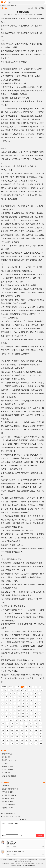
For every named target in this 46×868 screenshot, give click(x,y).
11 (17, 690)
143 (3, 737)
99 (7, 720)
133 (41, 730)
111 (22, 723)
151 (41, 737)
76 (35, 710)
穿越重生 (42, 8)
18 (3, 693)
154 (12, 740)
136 (12, 733)
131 (31, 730)
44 (27, 700)
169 (41, 743)
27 (39, 693)
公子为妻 (5, 763)
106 (39, 720)
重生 (35, 15)
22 (19, 693)
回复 (43, 846)
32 (19, 697)
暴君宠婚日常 (6, 757)
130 (26, 730)
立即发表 (40, 835)
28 (3, 697)
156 (22, 740)
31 (15, 697)
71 (15, 710)
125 (3, 730)
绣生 (9, 15)
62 (19, 707)
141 (36, 733)
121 (26, 727)
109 (12, 723)
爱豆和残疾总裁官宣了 (9, 798)
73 (23, 710)
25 (31, 693)
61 (15, 707)
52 (19, 703)
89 (7, 717)
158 (31, 740)
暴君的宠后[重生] (7, 802)
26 (35, 693)
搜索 (44, 2)
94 (27, 717)
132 (36, 730)
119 (17, 727)
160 (41, 740)
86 (35, 713)
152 (3, 740)
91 (15, 717)
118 (12, 727)
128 (17, 730)
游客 (8, 846)
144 (8, 737)
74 (27, 710)
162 (8, 743)
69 (7, 710)
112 (26, 723)
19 (7, 693)
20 (11, 693)
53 (23, 703)
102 (20, 720)
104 (30, 720)
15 (33, 690)
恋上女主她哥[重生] (8, 770)
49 (7, 703)
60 (11, 707)
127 (12, 730)
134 (3, 733)
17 (42, 690)
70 (11, 710)
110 (17, 723)
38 (3, 700)
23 (23, 693)
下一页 (17, 687)
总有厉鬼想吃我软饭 (8, 805)
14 (29, 690)
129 (22, 730)
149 (31, 737)
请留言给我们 (21, 861)
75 (31, 710)
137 (17, 733)
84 (27, 713)
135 (8, 733)
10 (13, 690)
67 (39, 707)
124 (41, 727)
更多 (44, 783)
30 (11, 697)
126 (8, 730)
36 (35, 697)
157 (26, 740)
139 (26, 733)
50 (11, 703)
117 (7, 727)
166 (26, 743)
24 (27, 693)
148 (26, 737)
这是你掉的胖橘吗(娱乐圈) (10, 789)
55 (31, 703)
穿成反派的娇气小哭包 (9, 776)
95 (31, 717)
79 (7, 713)
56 (35, 703)
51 (15, 703)
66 (35, 707)
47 (39, 700)
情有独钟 (39, 15)
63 (23, 707)
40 (11, 700)
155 (17, 740)
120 (22, 727)
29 (7, 697)
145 (12, 737)
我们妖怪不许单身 (8, 808)
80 (11, 713)
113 (31, 723)
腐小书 (37, 8)
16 (38, 690)
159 (36, 740)
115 (40, 723)
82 (19, 713)
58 (3, 707)
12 (21, 690)
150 (36, 737)
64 (27, 707)
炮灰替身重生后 (7, 754)
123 (36, 727)
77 (39, 710)
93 (23, 717)
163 (12, 743)
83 (23, 713)
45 (31, 700)
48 (3, 703)
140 (31, 733)
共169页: (4, 687)
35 (31, 697)
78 (3, 713)
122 (31, 727)
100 (11, 720)
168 (36, 743)
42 (19, 700)
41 (15, 700)
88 (3, 717)
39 (7, 700)
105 (35, 720)
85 (31, 713)
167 (31, 743)
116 (3, 727)
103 (25, 720)
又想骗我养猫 (6, 786)
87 (39, 713)
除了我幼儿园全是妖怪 (9, 795)
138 (22, 733)
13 (25, 690)
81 (15, 713)
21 (15, 693)
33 (23, 697)
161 (3, 743)
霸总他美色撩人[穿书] (9, 760)
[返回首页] (23, 819)
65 (31, 707)
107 (3, 723)
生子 (29, 15)
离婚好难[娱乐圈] (7, 766)
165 (22, 743)
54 (27, 703)
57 (39, 703)
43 (23, 700)
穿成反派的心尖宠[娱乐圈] (13, 816)
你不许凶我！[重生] (8, 792)
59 (7, 707)
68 (3, 710)
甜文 (32, 15)
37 (39, 697)
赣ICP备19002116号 (30, 865)
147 (22, 737)
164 (17, 743)
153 (8, 740)
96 (35, 717)
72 (19, 710)
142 (41, 733)
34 (27, 697)
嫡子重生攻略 (6, 773)
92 (19, 717)
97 (39, 717)
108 (8, 723)
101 (16, 720)
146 (17, 737)
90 (11, 717)
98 (3, 720)
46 (35, 700)
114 (36, 723)
